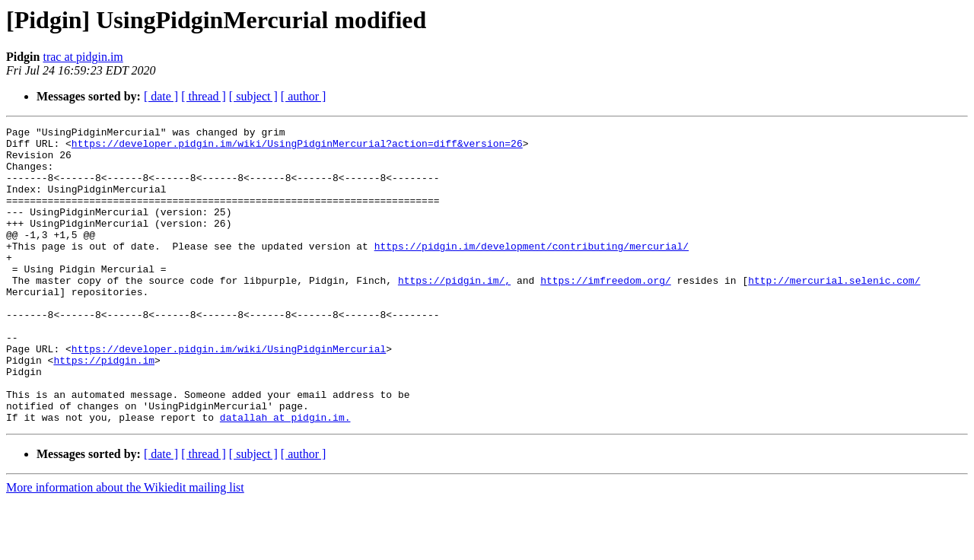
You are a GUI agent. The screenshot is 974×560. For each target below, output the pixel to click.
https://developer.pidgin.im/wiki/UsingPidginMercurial (229, 394)
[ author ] (304, 96)
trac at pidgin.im (83, 57)
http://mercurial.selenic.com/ (834, 312)
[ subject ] (253, 96)
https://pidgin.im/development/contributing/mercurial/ (532, 271)
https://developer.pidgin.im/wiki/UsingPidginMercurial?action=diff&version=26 (297, 148)
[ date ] (161, 96)
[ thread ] (204, 96)
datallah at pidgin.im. (285, 476)
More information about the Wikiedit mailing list (125, 547)
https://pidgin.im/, (454, 312)
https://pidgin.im (104, 408)
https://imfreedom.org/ (606, 312)
